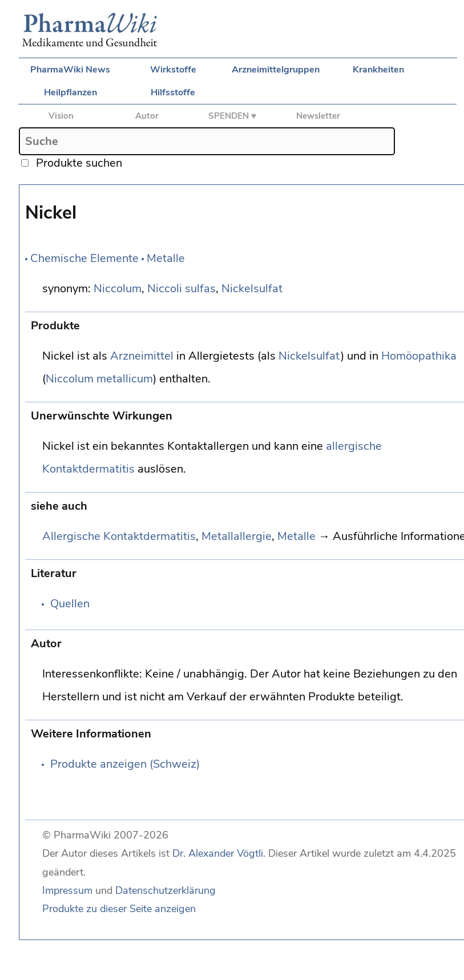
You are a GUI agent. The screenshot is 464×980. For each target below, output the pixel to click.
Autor (147, 116)
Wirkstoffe (173, 70)
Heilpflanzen (70, 92)
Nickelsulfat (252, 289)
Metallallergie (237, 536)
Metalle (166, 258)
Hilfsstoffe (173, 92)
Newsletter (318, 116)
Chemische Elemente (84, 258)
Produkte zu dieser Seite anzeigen (119, 909)
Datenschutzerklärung (166, 890)
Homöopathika (419, 356)
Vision (61, 116)
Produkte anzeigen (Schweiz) (125, 764)
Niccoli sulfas (181, 289)
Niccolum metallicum (99, 379)
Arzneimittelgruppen (276, 70)
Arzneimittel (142, 356)
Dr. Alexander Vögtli (218, 853)
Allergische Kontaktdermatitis (119, 536)
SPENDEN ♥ (232, 116)
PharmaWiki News (70, 70)
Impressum (67, 890)
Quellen (70, 604)
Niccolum (118, 289)
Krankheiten (378, 70)
